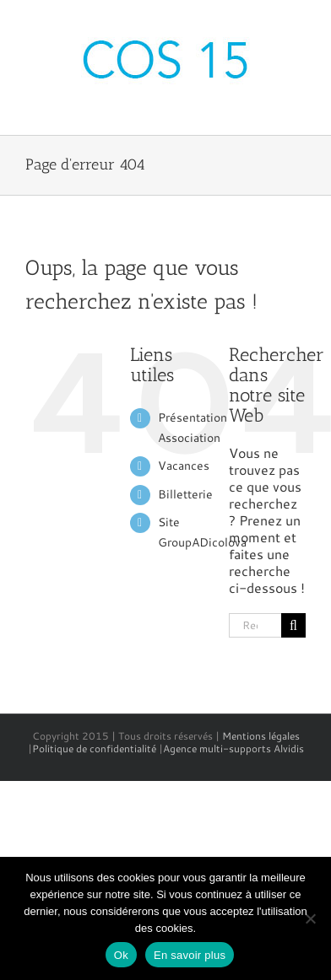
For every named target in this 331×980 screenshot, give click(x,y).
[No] (310, 918)
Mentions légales (261, 736)
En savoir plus (190, 955)
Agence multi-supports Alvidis (233, 748)
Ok (121, 955)
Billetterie (185, 494)
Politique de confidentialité (94, 748)
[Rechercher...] (255, 625)
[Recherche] (293, 625)
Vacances (184, 466)
